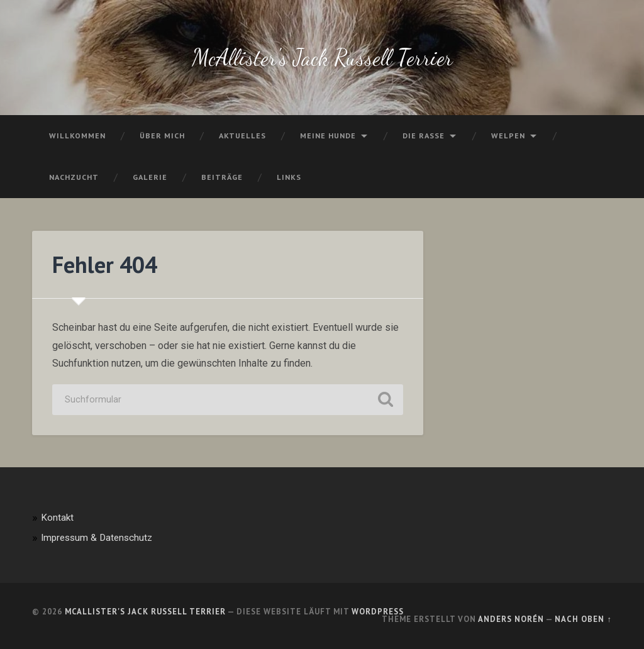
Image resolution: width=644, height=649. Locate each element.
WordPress (378, 612)
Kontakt (57, 518)
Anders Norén (511, 619)
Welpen (508, 136)
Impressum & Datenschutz (97, 538)
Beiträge (222, 177)
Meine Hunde (328, 136)
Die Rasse (424, 136)
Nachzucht (74, 177)
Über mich (162, 136)
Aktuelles (242, 136)
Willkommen (77, 136)
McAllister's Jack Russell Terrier (322, 58)
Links (289, 177)
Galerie (150, 177)
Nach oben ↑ (583, 619)
